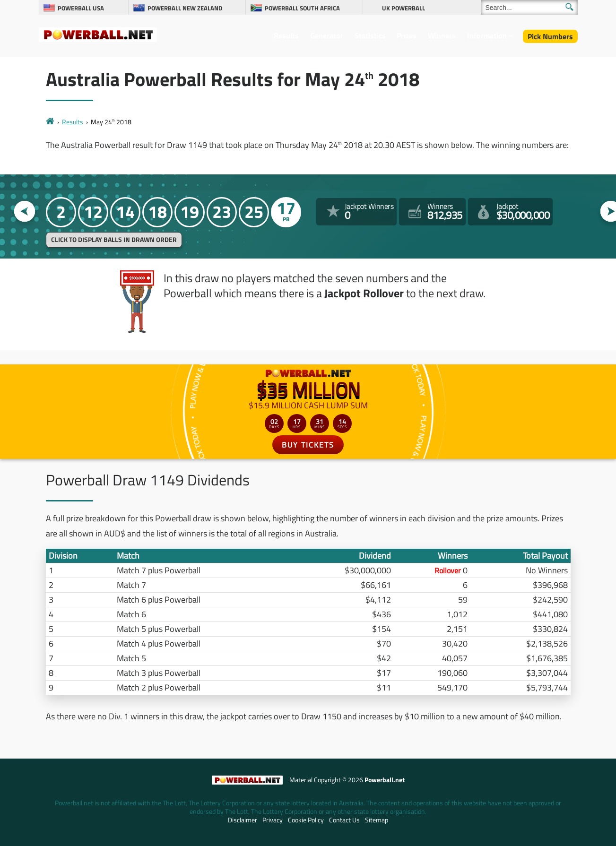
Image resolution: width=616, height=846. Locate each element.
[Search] (529, 7)
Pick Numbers (550, 36)
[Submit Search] (569, 7)
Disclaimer (243, 820)
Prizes (407, 35)
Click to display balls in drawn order (114, 240)
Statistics (370, 35)
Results (286, 35)
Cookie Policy (306, 820)
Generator (327, 35)
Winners (442, 35)
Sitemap (377, 820)
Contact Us (344, 820)
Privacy (273, 820)
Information (487, 35)
